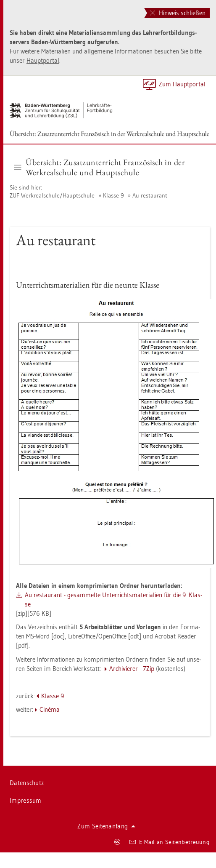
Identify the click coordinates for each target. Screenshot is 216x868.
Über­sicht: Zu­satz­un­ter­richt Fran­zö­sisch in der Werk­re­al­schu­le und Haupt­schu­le (109, 134)
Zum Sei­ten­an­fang (106, 826)
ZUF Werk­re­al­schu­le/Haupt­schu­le (52, 195)
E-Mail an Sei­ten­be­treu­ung (170, 842)
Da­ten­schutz (27, 783)
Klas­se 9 (113, 195)
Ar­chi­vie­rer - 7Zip (132, 669)
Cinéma (50, 709)
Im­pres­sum (26, 800)
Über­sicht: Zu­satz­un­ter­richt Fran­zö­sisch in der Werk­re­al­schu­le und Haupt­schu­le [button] (100, 167)
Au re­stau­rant (150, 195)
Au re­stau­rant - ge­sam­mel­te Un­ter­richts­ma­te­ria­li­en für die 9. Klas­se (113, 600)
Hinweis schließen (178, 13)
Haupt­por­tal (43, 60)
